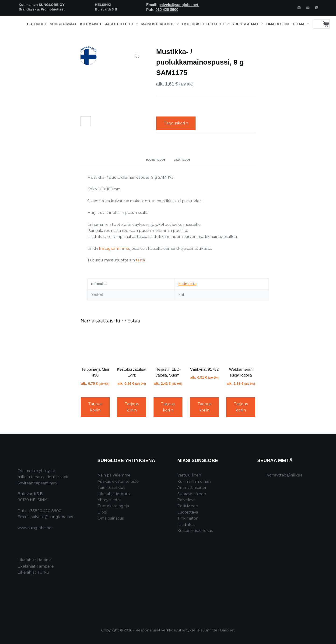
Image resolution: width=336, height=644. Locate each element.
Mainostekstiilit (161, 24)
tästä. (141, 260)
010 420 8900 (167, 10)
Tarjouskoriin (176, 123)
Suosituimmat (63, 24)
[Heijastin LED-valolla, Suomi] (168, 346)
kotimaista (187, 284)
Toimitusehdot (111, 488)
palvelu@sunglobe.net (179, 5)
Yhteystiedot (109, 500)
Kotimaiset (91, 24)
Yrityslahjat (248, 24)
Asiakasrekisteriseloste (118, 481)
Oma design (277, 24)
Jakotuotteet (122, 24)
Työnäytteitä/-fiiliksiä (284, 475)
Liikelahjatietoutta (114, 494)
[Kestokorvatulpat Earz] (132, 346)
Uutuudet (37, 24)
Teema (302, 24)
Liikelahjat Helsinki (35, 560)
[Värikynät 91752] (204, 346)
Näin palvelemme (114, 475)
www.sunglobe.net (35, 528)
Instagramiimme (114, 248)
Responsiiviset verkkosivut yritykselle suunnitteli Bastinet (185, 630)
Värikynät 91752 (205, 369)
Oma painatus (111, 518)
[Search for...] (317, 24)
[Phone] (317, 8)
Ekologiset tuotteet (206, 24)
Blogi (102, 512)
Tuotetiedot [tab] (156, 160)
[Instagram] (299, 8)
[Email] (308, 8)
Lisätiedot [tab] (182, 160)
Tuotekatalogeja (113, 506)
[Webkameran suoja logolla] (241, 346)
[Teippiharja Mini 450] (95, 346)
